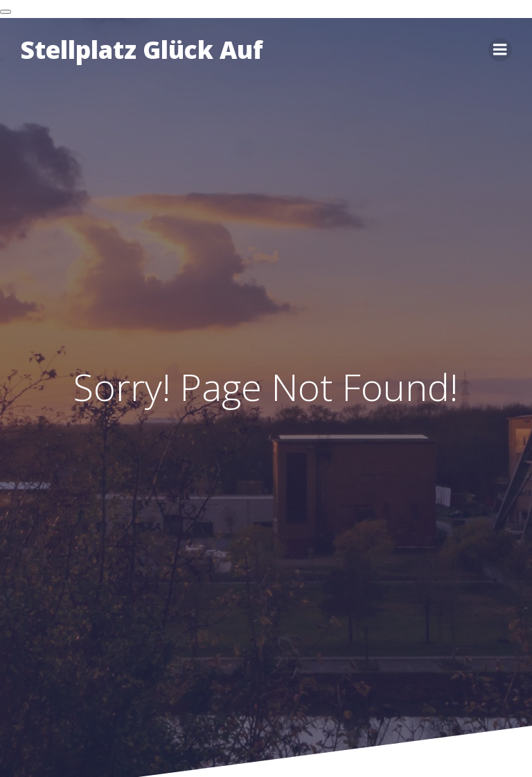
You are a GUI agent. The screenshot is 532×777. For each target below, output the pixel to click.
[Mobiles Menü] (500, 50)
